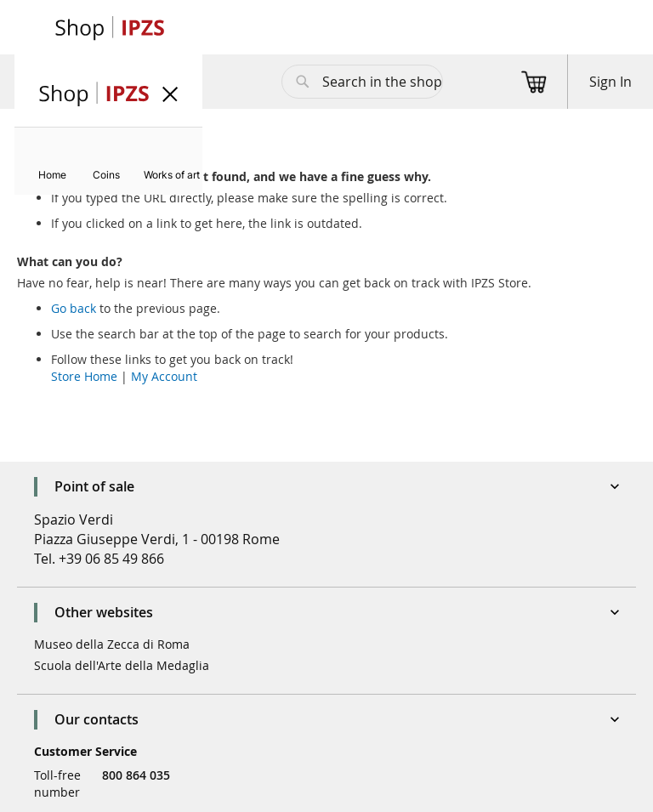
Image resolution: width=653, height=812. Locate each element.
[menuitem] (52, 175)
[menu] (108, 161)
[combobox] (362, 82)
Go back (74, 308)
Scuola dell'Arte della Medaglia (122, 665)
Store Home (84, 376)
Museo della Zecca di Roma (112, 644)
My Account (164, 376)
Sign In (610, 82)
